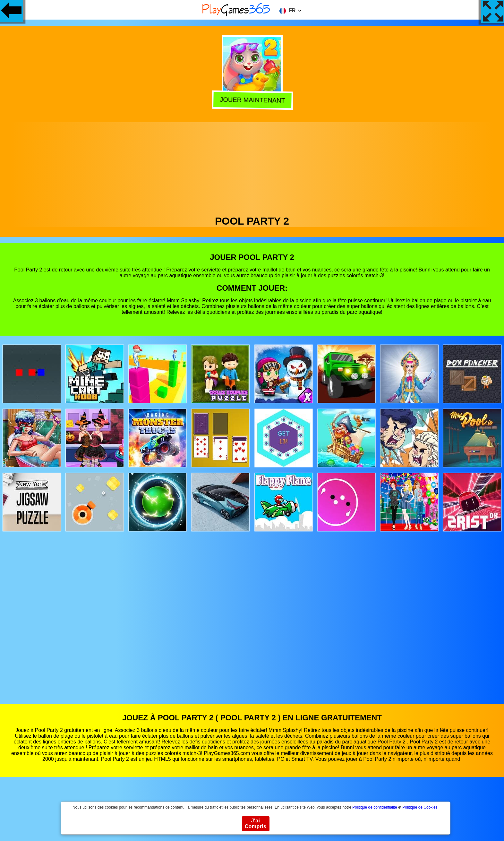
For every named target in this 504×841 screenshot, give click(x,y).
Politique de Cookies (420, 807)
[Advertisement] (252, 167)
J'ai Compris (256, 824)
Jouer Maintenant (251, 100)
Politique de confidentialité (375, 807)
